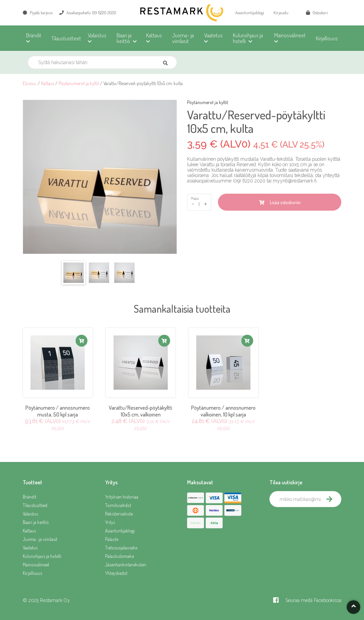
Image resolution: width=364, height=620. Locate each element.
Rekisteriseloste (119, 514)
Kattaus (48, 83)
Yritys (110, 522)
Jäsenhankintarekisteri (126, 565)
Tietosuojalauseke (121, 548)
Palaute (112, 539)
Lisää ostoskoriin (280, 202)
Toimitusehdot (118, 505)
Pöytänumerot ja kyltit (79, 83)
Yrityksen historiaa (122, 497)
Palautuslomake (119, 556)
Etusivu (29, 83)
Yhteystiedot (116, 573)
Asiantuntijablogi (250, 13)
